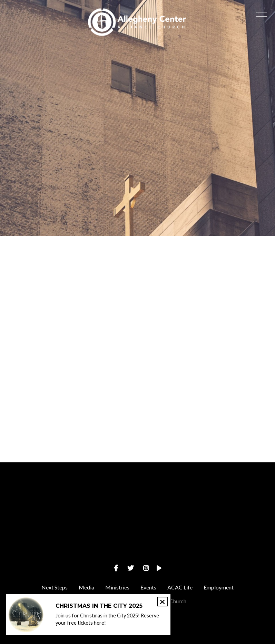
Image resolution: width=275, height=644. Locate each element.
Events (148, 587)
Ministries (117, 587)
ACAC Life (180, 587)
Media (86, 587)
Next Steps (55, 587)
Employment (219, 587)
